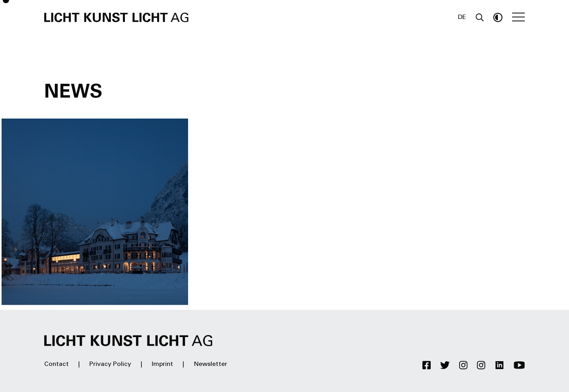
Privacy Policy (110, 364)
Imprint (162, 364)
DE (462, 17)
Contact (57, 364)
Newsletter (210, 364)
